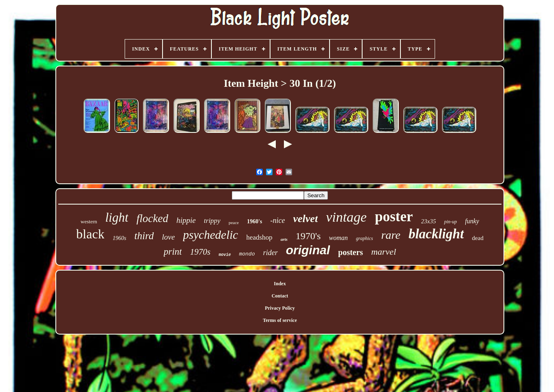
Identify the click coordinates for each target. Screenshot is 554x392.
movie (225, 255)
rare (391, 235)
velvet (306, 219)
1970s (200, 252)
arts (284, 239)
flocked (152, 218)
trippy (212, 221)
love (169, 237)
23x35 (429, 221)
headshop (259, 237)
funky (472, 221)
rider (270, 253)
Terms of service (280, 320)
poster (394, 217)
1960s (119, 238)
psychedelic (210, 235)
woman (338, 238)
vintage (346, 217)
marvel (384, 252)
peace (234, 222)
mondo (247, 254)
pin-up (450, 222)
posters (351, 252)
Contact (280, 296)
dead (478, 238)
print (173, 252)
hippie (186, 220)
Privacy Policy (280, 308)
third (144, 236)
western (89, 221)
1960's (254, 221)
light (117, 217)
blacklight (436, 234)
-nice (278, 220)
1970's (308, 236)
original (308, 250)
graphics (365, 238)
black (90, 234)
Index (280, 284)
